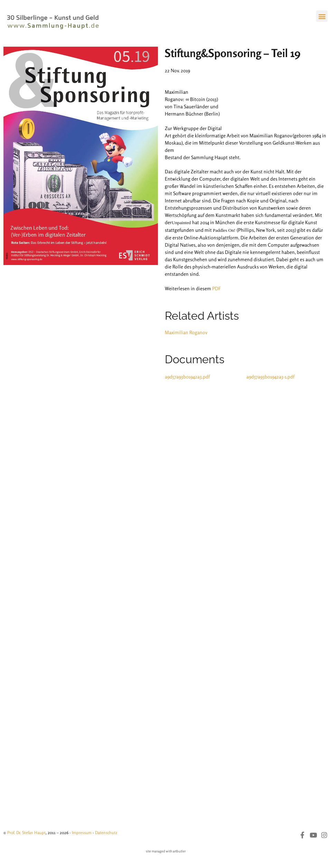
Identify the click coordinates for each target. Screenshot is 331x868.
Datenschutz (106, 833)
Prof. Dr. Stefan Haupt (26, 833)
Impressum (82, 833)
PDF (216, 288)
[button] (322, 16)
